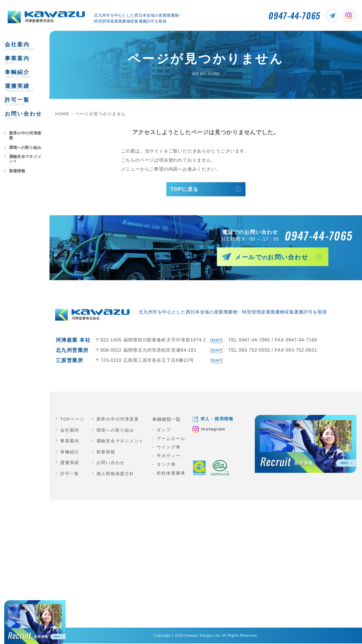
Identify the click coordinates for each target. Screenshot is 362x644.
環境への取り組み (22, 153)
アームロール (172, 439)
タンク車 (167, 465)
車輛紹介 (70, 452)
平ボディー (169, 456)
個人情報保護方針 (116, 474)
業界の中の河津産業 (23, 144)
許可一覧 (70, 474)
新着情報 (15, 173)
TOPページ (73, 420)
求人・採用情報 (218, 420)
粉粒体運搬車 (172, 474)
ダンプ (164, 431)
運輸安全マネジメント (25, 163)
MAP (216, 341)
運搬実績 (70, 463)
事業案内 (70, 442)
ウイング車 (169, 448)
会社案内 (70, 431)
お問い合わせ (111, 463)
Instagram (215, 430)
